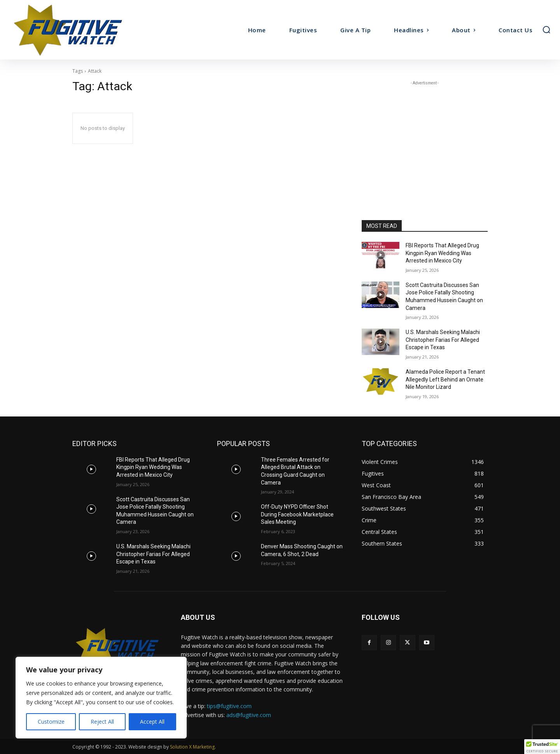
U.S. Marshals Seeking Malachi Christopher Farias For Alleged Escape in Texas (443, 340)
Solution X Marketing (192, 747)
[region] (101, 698)
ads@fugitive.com (249, 715)
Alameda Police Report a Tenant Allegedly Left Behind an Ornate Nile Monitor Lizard (445, 379)
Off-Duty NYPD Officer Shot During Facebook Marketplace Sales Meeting (297, 514)
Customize (51, 722)
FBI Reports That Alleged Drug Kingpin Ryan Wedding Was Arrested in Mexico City (442, 253)
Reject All (102, 722)
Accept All (152, 722)
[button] (546, 30)
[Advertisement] (425, 136)
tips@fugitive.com (229, 706)
